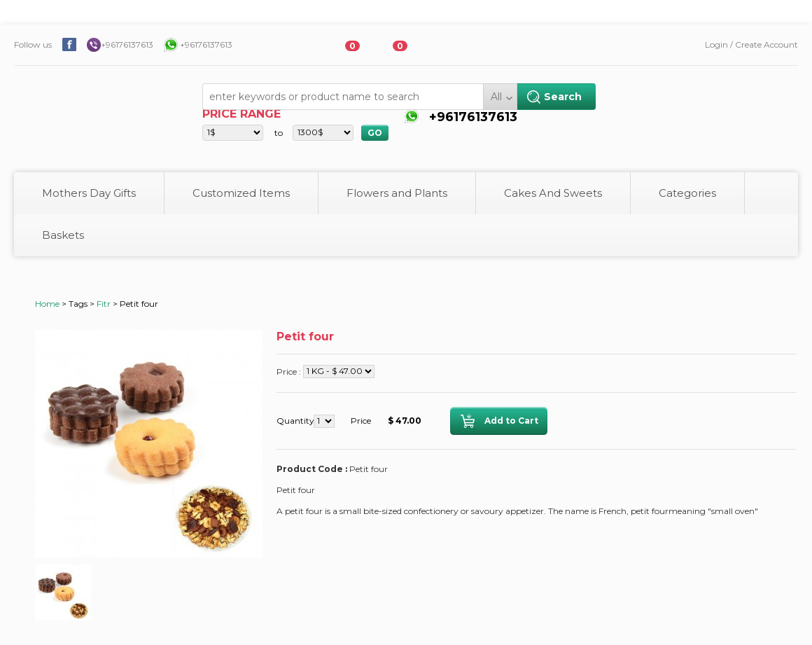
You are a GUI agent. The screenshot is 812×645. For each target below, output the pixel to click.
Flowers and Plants (397, 193)
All (496, 97)
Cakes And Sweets (553, 193)
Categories (687, 193)
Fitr (104, 304)
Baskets (63, 235)
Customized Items (241, 193)
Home (47, 304)
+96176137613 (127, 44)
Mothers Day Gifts (89, 193)
